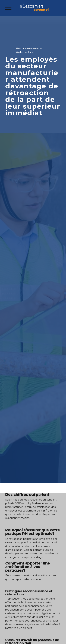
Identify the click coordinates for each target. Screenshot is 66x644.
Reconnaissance (29, 48)
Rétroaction (25, 52)
